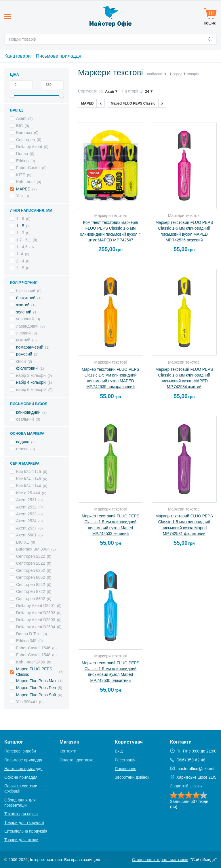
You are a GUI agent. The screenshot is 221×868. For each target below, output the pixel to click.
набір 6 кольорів (31, 389)
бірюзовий (26, 291)
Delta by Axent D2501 (36, 606)
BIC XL (22, 542)
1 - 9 (20, 219)
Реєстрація (125, 760)
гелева (22, 449)
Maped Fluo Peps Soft (36, 695)
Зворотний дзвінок (132, 777)
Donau (22, 154)
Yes (19, 196)
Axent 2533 (26, 514)
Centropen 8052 (31, 577)
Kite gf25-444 (28, 493)
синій (21, 361)
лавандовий (27, 326)
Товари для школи (21, 840)
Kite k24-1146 (28, 479)
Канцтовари (18, 56)
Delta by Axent (29, 147)
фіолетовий (27, 368)
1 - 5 (20, 226)
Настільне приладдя (23, 769)
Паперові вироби (20, 751)
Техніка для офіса (21, 814)
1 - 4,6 (22, 247)
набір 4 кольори (31, 382)
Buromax (24, 133)
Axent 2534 (26, 521)
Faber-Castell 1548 (33, 655)
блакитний (26, 298)
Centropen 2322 (31, 556)
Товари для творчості (24, 822)
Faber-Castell (28, 168)
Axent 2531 (26, 500)
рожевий (24, 354)
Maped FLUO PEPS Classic (34, 672)
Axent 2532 (26, 507)
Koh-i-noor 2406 (31, 662)
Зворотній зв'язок (186, 786)
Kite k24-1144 (28, 486)
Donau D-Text (28, 634)
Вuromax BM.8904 (33, 549)
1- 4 (20, 254)
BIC (19, 126)
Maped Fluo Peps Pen (36, 688)
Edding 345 (26, 641)
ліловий (23, 333)
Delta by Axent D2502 (36, 613)
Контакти (68, 751)
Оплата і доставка (77, 760)
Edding (22, 161)
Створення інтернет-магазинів (160, 860)
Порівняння (126, 769)
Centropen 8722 (31, 591)
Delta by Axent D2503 (36, 620)
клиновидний (28, 412)
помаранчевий (30, 347)
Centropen (25, 140)
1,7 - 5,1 (23, 240)
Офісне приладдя (21, 777)
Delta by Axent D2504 (36, 627)
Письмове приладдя (59, 56)
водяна (23, 442)
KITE (21, 175)
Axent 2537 (26, 528)
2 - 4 (20, 261)
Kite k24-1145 (28, 472)
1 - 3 (20, 233)
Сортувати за (90, 91)
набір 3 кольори (31, 375)
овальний (25, 419)
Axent (21, 118)
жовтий (23, 305)
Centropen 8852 (31, 599)
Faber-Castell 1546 (33, 648)
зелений (24, 312)
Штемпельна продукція (26, 831)
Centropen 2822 (31, 563)
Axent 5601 (26, 535)
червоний (25, 319)
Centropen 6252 (31, 570)
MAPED (23, 189)
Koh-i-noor (25, 182)
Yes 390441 (27, 702)
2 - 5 (20, 268)
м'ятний (23, 340)
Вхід (119, 751)
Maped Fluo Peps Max (36, 681)
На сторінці (132, 91)
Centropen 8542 (31, 585)
